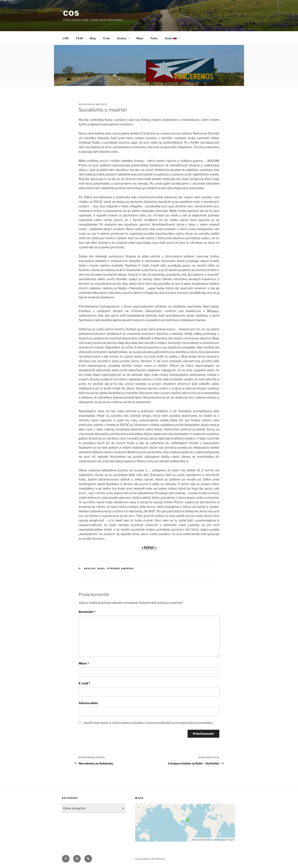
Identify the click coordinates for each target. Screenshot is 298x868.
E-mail (84, 683)
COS (71, 13)
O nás (107, 38)
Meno (84, 663)
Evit (104, 104)
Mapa (140, 38)
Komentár (87, 612)
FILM (79, 38)
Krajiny (124, 38)
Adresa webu (88, 703)
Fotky (154, 38)
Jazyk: (173, 38)
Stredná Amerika (121, 568)
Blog (93, 38)
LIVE (66, 38)
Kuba (101, 568)
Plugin (230, 840)
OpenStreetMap (203, 840)
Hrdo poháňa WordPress (150, 859)
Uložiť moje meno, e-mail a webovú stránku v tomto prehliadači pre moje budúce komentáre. (148, 723)
